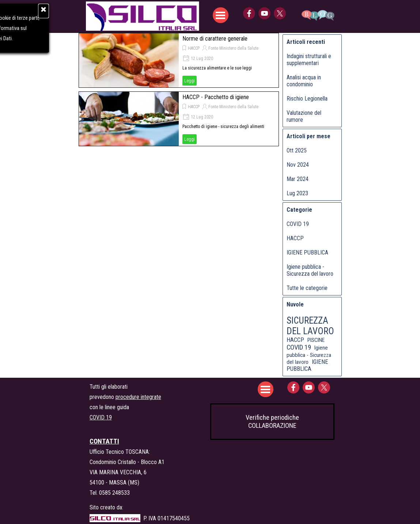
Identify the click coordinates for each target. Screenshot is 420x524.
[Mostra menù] (221, 15)
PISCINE (316, 340)
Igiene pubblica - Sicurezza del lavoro (310, 270)
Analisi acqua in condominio (304, 81)
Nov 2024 (298, 165)
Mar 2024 (298, 179)
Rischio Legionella (307, 99)
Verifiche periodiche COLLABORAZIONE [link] (272, 422)
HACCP (194, 48)
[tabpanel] (144, 402)
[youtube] (264, 13)
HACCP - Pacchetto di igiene (216, 97)
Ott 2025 (297, 150)
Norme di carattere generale (215, 39)
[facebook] (249, 13)
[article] (179, 60)
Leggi (190, 81)
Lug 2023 (297, 193)
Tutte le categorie (307, 288)
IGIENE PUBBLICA (307, 252)
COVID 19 (298, 224)
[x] (280, 13)
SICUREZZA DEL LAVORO (310, 326)
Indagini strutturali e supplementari (309, 60)
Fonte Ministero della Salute (233, 48)
